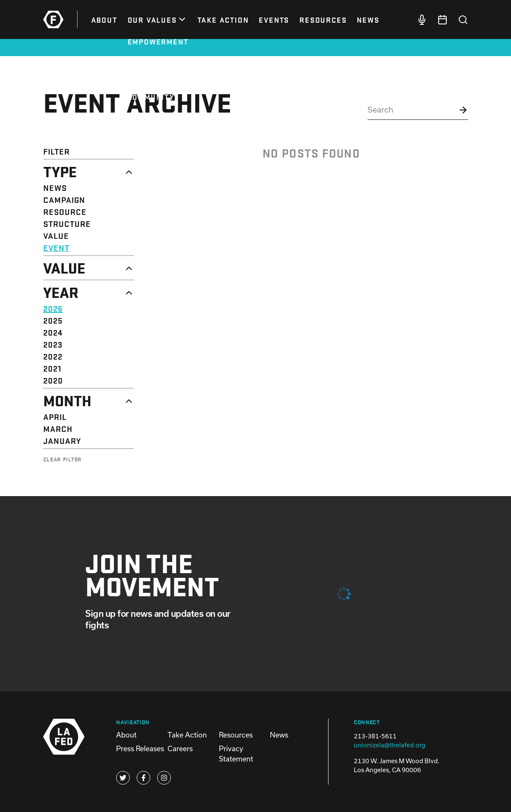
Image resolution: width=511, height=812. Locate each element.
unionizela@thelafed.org (390, 745)
